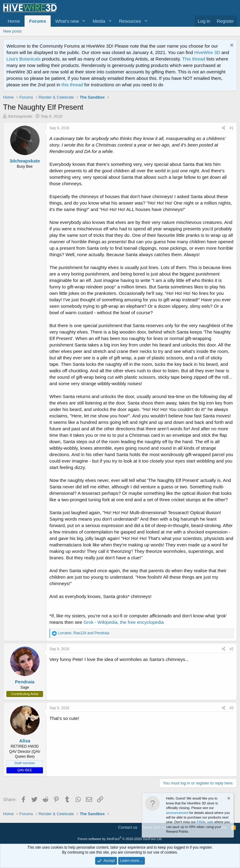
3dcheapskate (20, 116)
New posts (12, 31)
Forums (38, 21)
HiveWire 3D (207, 52)
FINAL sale (205, 822)
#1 (232, 128)
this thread (72, 85)
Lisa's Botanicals (23, 59)
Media (99, 21)
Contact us (128, 827)
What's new (67, 21)
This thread (194, 59)
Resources (130, 21)
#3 (232, 708)
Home (14, 21)
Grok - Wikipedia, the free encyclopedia (124, 622)
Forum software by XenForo (120, 839)
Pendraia (25, 682)
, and (83, 633)
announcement (177, 813)
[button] (84, 21)
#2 (232, 649)
